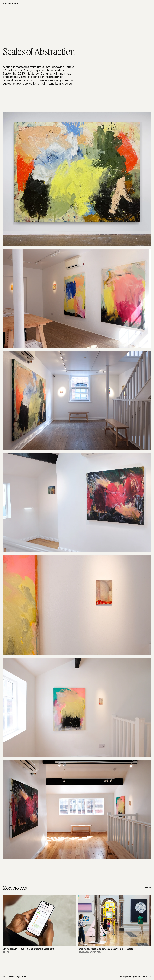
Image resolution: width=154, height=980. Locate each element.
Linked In (147, 977)
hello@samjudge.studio (131, 977)
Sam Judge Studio (12, 3)
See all (148, 887)
